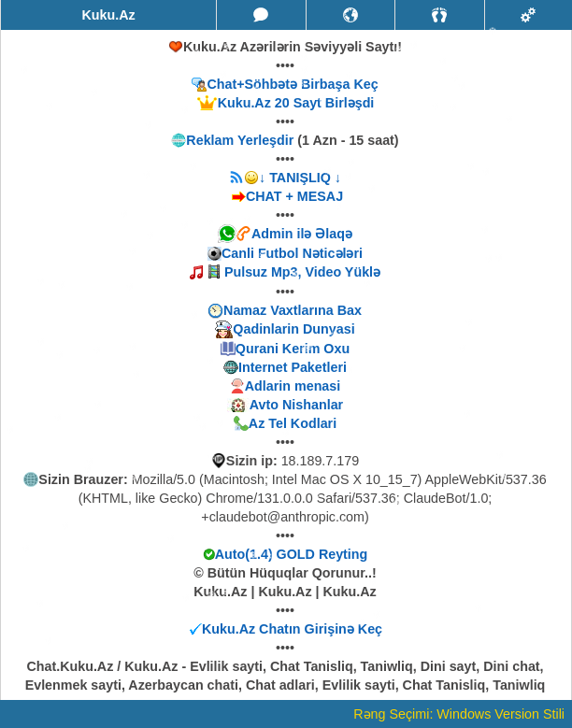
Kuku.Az (108, 15)
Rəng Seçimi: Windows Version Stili (459, 714)
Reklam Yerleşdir (240, 140)
